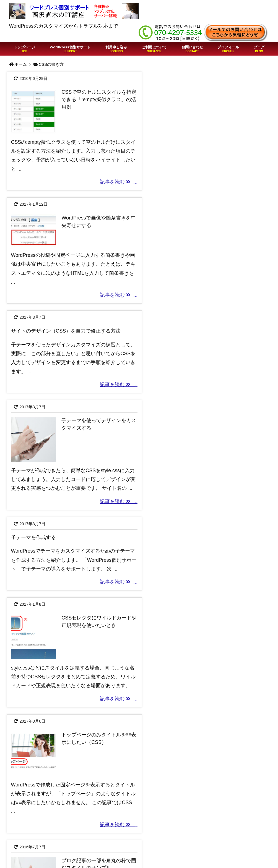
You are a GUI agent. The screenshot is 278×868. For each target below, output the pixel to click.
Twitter (197, 849)
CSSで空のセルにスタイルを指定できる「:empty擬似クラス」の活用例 (94, 100)
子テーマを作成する (33, 339)
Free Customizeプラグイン (220, 858)
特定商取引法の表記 (212, 831)
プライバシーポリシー (215, 840)
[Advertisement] (139, 708)
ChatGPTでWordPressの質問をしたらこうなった (137, 837)
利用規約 (200, 822)
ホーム (21, 64)
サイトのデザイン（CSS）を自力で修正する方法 (66, 216)
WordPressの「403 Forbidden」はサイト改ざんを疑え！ (134, 852)
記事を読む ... (113, 180)
